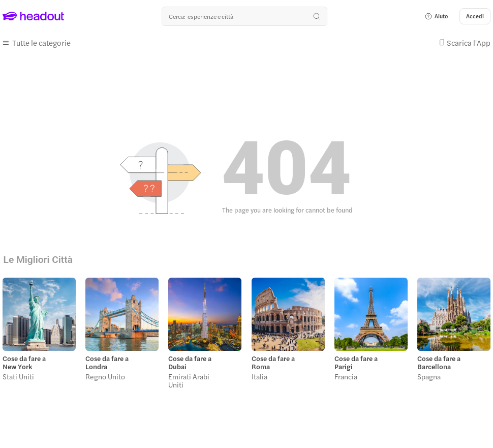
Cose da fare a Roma (273, 363)
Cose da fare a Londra (107, 363)
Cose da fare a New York (24, 363)
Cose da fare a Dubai (190, 363)
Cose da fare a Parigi (356, 363)
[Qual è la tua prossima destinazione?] (244, 16)
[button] (436, 16)
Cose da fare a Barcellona (439, 363)
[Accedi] (475, 16)
